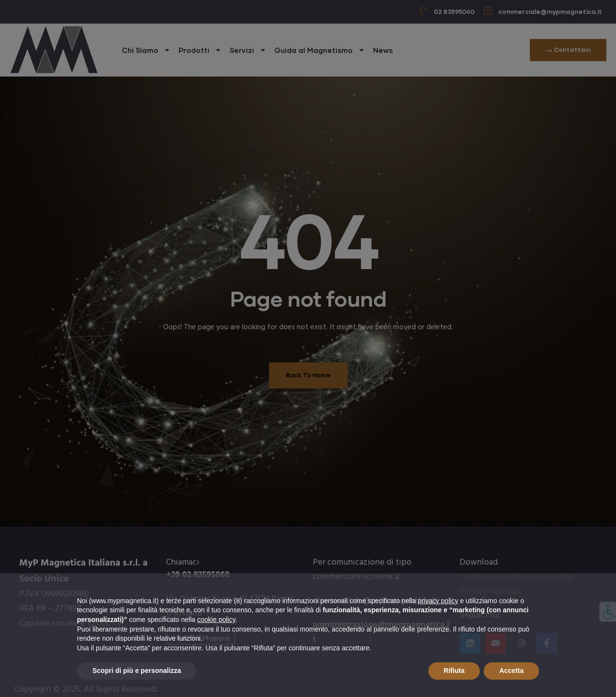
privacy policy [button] (438, 601)
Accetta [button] (511, 671)
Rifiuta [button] (454, 671)
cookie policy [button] (216, 620)
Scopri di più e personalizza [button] (137, 671)
